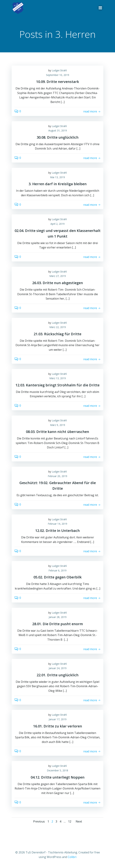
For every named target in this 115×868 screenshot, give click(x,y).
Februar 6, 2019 (57, 570)
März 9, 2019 (58, 425)
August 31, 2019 (58, 130)
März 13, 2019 (58, 378)
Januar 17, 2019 (58, 719)
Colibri (72, 857)
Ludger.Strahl (59, 70)
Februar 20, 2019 (57, 476)
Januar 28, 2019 (58, 617)
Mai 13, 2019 (57, 177)
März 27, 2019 (58, 276)
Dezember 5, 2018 (57, 770)
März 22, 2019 (58, 327)
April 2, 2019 (57, 224)
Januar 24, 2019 (58, 668)
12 (70, 821)
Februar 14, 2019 (57, 524)
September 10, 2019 (58, 75)
